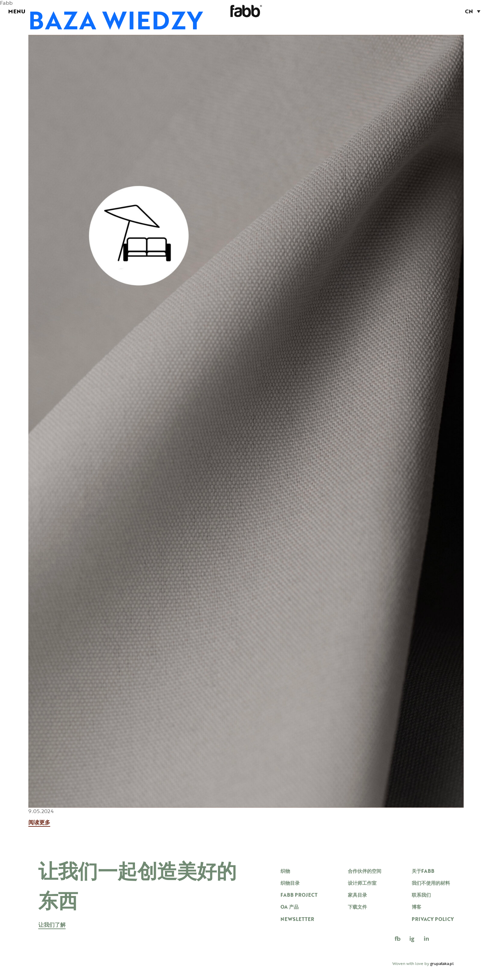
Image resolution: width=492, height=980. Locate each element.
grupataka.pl (442, 963)
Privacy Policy (433, 919)
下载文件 (357, 907)
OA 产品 (290, 907)
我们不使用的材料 (431, 883)
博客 (416, 907)
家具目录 (357, 895)
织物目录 (290, 883)
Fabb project (299, 895)
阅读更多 (39, 823)
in (426, 938)
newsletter (297, 919)
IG (412, 938)
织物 (285, 871)
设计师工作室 (362, 883)
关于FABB (423, 871)
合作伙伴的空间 (365, 871)
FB (398, 938)
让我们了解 (52, 925)
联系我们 (421, 895)
